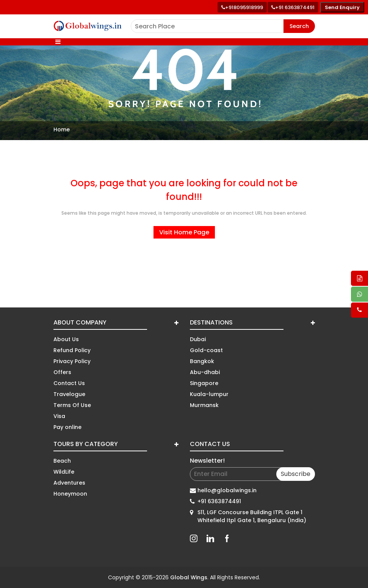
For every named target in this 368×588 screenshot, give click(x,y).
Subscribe (296, 474)
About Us (66, 339)
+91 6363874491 (219, 501)
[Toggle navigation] (58, 42)
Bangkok (202, 361)
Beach (62, 461)
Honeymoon (70, 494)
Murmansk (204, 405)
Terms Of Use (72, 405)
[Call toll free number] (293, 7)
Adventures (69, 483)
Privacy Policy (72, 361)
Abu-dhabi (205, 372)
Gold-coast (206, 350)
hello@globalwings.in (227, 490)
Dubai (198, 339)
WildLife (64, 472)
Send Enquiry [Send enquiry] (342, 7)
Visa (59, 416)
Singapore (204, 383)
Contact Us (69, 383)
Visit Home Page (184, 232)
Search (299, 26)
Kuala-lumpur (209, 394)
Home (62, 129)
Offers (62, 372)
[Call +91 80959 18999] (242, 7)
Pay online (67, 427)
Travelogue (69, 394)
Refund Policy (72, 350)
